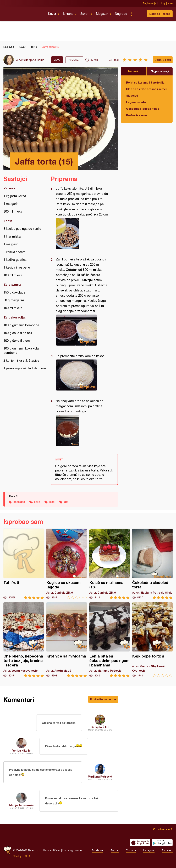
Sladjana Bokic (34, 60)
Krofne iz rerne (136, 115)
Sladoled (132, 96)
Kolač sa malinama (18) (110, 564)
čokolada (19, 502)
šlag (52, 502)
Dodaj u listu (163, 60)
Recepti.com (23, 12)
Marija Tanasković (21, 805)
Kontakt (79, 850)
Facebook (97, 850)
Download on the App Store (140, 843)
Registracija (149, 3)
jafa (66, 502)
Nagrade (121, 14)
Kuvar (52, 14)
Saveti (85, 14)
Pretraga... (139, 14)
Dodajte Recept (160, 14)
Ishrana (68, 14)
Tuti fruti (24, 564)
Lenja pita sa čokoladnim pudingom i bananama (110, 640)
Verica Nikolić (21, 750)
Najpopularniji (160, 71)
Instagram (149, 850)
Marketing (68, 850)
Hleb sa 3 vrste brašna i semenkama (147, 89)
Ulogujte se (166, 3)
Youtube (131, 850)
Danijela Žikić (100, 727)
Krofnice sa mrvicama (67, 640)
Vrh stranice (161, 829)
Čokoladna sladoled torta (152, 564)
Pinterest (167, 850)
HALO (26, 856)
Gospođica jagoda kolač (143, 109)
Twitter (115, 850)
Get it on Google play (162, 843)
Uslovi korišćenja (52, 850)
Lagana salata (136, 102)
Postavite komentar (103, 699)
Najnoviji (134, 71)
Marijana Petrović (100, 776)
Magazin (102, 14)
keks (37, 502)
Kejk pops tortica (152, 640)
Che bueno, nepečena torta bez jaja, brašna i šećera (24, 640)
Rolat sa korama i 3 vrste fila (145, 82)
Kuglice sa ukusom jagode (67, 564)
